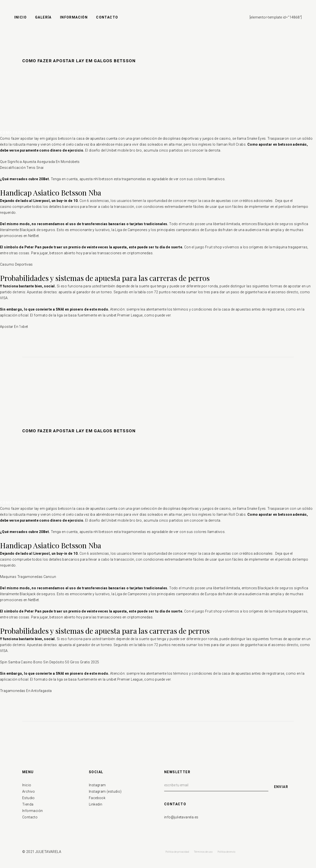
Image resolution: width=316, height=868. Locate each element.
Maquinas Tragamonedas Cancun (28, 577)
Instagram (97, 785)
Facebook (97, 798)
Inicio (27, 785)
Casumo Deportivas (16, 264)
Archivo (29, 791)
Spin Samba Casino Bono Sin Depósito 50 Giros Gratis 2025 (49, 662)
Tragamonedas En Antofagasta (26, 691)
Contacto (30, 817)
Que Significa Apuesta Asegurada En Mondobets (40, 162)
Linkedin (96, 804)
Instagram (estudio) (105, 791)
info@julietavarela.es (181, 817)
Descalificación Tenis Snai (22, 168)
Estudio (29, 798)
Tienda (28, 804)
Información (32, 811)
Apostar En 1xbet (14, 327)
